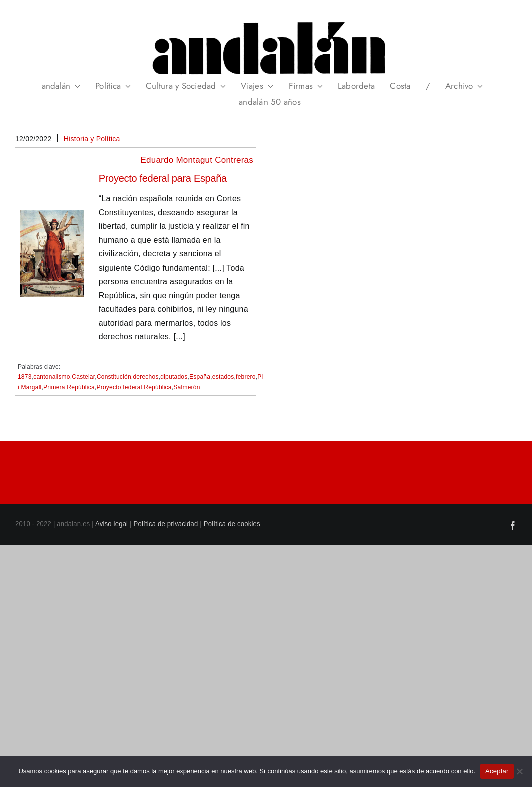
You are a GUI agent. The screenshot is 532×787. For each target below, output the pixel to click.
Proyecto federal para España (163, 178)
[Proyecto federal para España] (52, 217)
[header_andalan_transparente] (266, 20)
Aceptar (497, 771)
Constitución (114, 377)
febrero (246, 377)
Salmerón (187, 387)
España (200, 377)
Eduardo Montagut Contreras (197, 160)
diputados (174, 377)
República (158, 387)
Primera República (69, 387)
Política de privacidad (166, 524)
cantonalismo (52, 377)
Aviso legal (111, 524)
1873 (25, 377)
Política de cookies (232, 524)
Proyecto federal (119, 387)
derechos (146, 377)
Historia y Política (92, 139)
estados (223, 377)
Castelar (83, 377)
